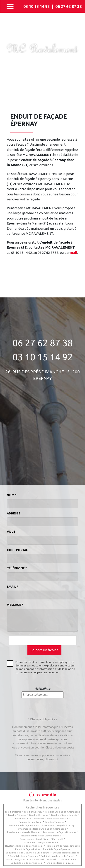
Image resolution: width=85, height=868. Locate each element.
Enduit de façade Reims (28, 849)
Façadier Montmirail (57, 819)
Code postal (17, 550)
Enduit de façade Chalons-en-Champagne (28, 853)
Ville (11, 531)
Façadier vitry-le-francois (64, 815)
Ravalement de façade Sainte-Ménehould (41, 839)
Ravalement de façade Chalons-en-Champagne (41, 829)
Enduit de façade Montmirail (62, 859)
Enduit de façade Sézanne (66, 853)
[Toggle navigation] (10, 6)
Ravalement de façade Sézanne (23, 832)
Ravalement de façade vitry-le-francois (41, 836)
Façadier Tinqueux (55, 822)
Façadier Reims (13, 812)
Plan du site (31, 800)
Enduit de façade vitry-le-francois (58, 856)
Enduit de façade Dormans (24, 856)
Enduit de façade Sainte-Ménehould (25, 859)
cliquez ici (51, 759)
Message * (15, 605)
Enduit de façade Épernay (56, 849)
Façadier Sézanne (17, 815)
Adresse (14, 513)
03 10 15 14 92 (36, 6)
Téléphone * (17, 568)
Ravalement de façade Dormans (59, 832)
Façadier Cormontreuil (30, 822)
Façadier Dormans (39, 815)
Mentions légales (51, 800)
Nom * (12, 495)
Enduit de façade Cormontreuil (27, 863)
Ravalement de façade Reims (24, 825)
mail (74, 253)
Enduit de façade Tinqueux (60, 863)
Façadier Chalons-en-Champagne (63, 812)
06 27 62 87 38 (68, 6)
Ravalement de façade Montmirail (41, 842)
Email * (13, 586)
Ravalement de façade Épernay (58, 825)
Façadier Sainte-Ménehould (29, 819)
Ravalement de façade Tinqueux (63, 846)
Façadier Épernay (33, 812)
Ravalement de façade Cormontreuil (24, 846)
